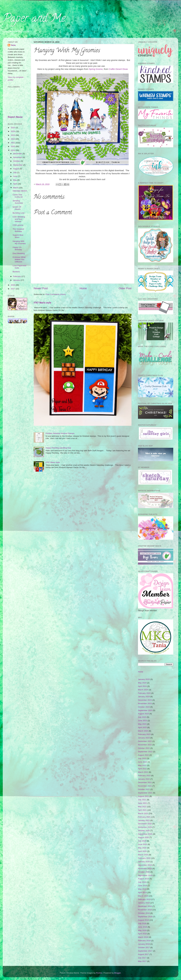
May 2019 (142, 889)
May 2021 (142, 807)
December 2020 (145, 824)
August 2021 (143, 796)
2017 (13, 289)
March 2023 (143, 731)
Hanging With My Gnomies (19, 242)
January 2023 (144, 738)
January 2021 (144, 820)
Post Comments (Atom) (56, 294)
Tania (13, 45)
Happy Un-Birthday (17, 248)
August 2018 (143, 920)
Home (83, 288)
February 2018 (144, 941)
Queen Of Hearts (17, 208)
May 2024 (142, 683)
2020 (13, 146)
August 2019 (143, 879)
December (18, 154)
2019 (13, 150)
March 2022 (143, 772)
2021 (13, 143)
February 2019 (144, 899)
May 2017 (142, 961)
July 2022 (142, 758)
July (15, 172)
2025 (13, 128)
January (17, 280)
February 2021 (144, 817)
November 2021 (145, 786)
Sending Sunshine (18, 202)
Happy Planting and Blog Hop (58, 448)
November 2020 (145, 827)
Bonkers (16, 272)
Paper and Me (34, 19)
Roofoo (99, 973)
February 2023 (144, 734)
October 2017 (144, 947)
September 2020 (145, 834)
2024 (13, 131)
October (17, 161)
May (15, 180)
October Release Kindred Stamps (60, 433)
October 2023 (144, 707)
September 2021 (145, 793)
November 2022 (145, 745)
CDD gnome (18, 225)
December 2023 (145, 700)
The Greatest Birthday (18, 230)
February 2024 (144, 693)
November (18, 157)
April (15, 184)
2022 (13, 139)
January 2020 (144, 862)
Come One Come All (18, 196)
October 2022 (144, 748)
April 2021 (142, 810)
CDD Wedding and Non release (19, 219)
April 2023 (142, 727)
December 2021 (145, 782)
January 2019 (144, 903)
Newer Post (41, 288)
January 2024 (144, 697)
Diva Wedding (19, 253)
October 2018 (144, 913)
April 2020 (142, 851)
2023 (13, 135)
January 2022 (144, 779)
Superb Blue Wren (18, 236)
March (16, 188)
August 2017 (143, 954)
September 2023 (145, 710)
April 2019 (142, 892)
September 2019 (145, 875)
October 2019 (144, 872)
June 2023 (143, 721)
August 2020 (143, 837)
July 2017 (142, 958)
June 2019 (143, 886)
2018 (13, 285)
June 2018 (143, 927)
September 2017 (145, 951)
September (18, 165)
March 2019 (143, 896)
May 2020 (142, 848)
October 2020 (144, 831)
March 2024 (143, 690)
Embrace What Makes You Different (19, 259)
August (16, 169)
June (15, 176)
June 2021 (143, 803)
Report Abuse (15, 117)
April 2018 (142, 934)
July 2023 (142, 717)
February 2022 (144, 776)
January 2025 (144, 679)
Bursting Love (19, 213)
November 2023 (145, 703)
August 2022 (143, 755)
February (17, 276)
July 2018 (142, 923)
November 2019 (145, 868)
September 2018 (145, 917)
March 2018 (143, 937)
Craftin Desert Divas (118, 69)
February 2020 (144, 858)
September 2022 (145, 752)
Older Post (125, 288)
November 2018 (145, 910)
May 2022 (142, 765)
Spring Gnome (96, 69)
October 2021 (144, 789)
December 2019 (145, 865)
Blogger (118, 973)
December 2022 (145, 741)
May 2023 (142, 724)
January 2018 (144, 944)
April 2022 (142, 769)
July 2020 (142, 841)
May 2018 (142, 930)
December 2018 (145, 906)
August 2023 (143, 714)
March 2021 (143, 813)
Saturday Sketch (20, 191)
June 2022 (143, 762)
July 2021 (142, 800)
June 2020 (143, 844)
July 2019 (142, 882)
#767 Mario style (42, 303)
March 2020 (143, 855)
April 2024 (142, 686)
